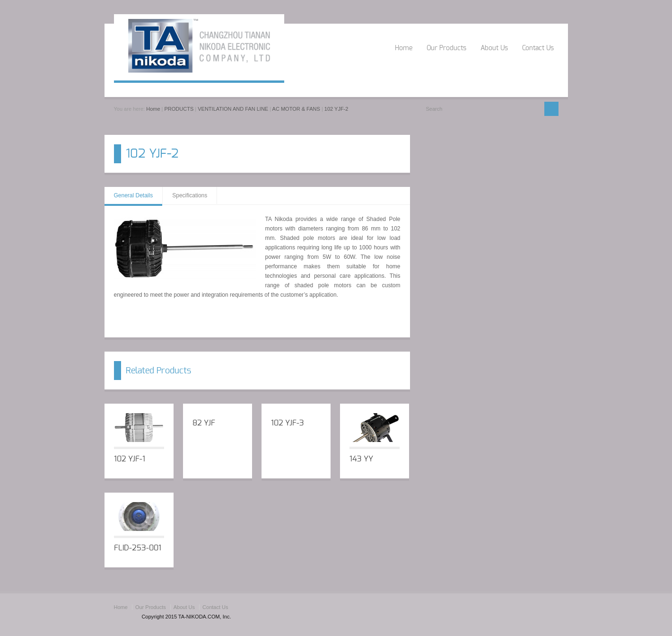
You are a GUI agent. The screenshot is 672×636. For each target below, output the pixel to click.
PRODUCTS (179, 109)
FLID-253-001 (138, 548)
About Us (494, 48)
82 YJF (204, 423)
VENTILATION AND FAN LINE (233, 109)
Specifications (190, 195)
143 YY (361, 459)
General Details (134, 195)
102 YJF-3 (288, 423)
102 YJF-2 (336, 109)
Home (404, 48)
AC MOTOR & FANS (296, 109)
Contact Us (538, 48)
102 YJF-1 (130, 459)
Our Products (446, 48)
